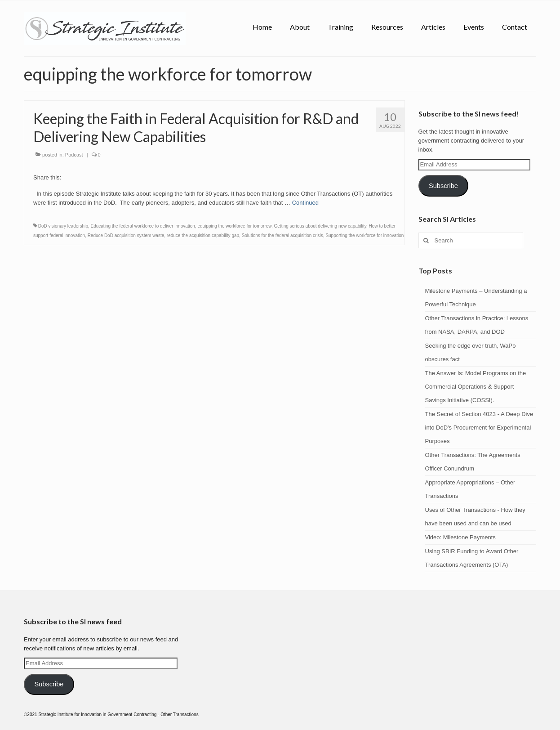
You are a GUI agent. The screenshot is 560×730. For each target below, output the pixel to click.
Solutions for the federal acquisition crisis (282, 235)
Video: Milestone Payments (460, 537)
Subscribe (443, 186)
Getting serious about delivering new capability (320, 226)
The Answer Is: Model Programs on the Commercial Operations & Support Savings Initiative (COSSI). (476, 387)
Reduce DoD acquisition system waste (126, 235)
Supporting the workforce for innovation (364, 235)
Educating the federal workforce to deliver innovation (143, 226)
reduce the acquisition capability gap (203, 235)
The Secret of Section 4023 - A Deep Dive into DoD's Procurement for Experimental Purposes (479, 428)
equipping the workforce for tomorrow (234, 226)
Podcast (74, 155)
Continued (305, 203)
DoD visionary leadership (63, 226)
